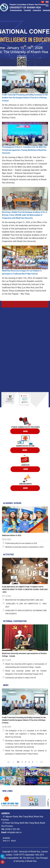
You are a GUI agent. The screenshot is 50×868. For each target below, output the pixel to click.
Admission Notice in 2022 (12, 535)
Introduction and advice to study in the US (21, 678)
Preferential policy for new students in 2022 (21, 543)
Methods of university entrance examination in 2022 (24, 547)
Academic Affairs (12, 503)
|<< (9, 762)
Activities (8, 554)
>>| (41, 762)
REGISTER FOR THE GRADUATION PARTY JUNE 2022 (24, 600)
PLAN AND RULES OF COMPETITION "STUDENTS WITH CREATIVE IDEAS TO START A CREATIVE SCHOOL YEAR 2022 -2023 (25, 589)
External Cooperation (15, 621)
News (6, 685)
